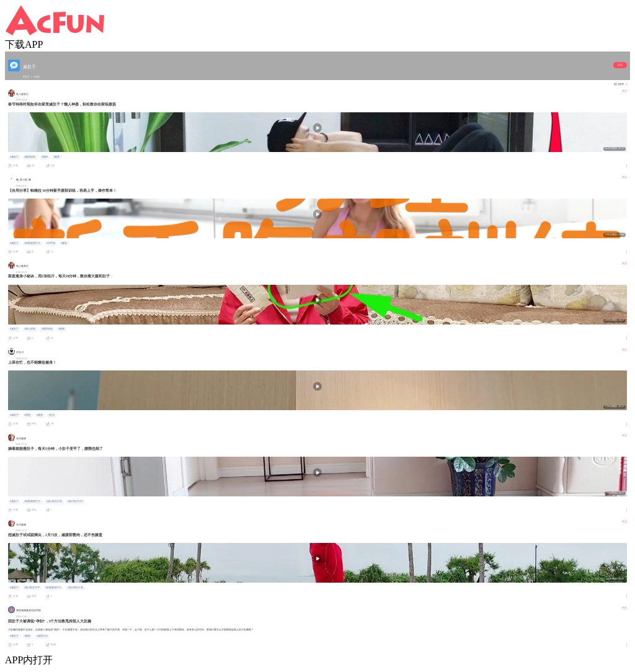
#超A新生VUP (75, 501)
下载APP (24, 44)
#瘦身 (56, 157)
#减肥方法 (42, 636)
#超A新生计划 (54, 501)
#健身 (40, 415)
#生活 (51, 415)
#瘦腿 (61, 329)
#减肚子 (14, 157)
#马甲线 (51, 243)
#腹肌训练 (30, 157)
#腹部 (45, 157)
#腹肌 (64, 243)
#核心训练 (30, 329)
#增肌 (27, 415)
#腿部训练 (47, 329)
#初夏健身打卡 (32, 243)
